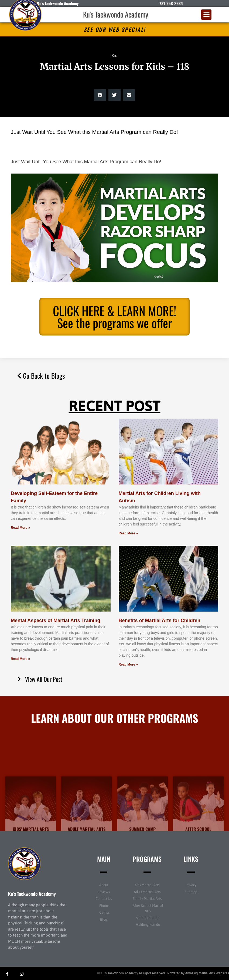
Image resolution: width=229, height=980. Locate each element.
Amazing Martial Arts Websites (207, 973)
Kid (115, 55)
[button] (206, 15)
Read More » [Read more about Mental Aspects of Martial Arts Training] (20, 659)
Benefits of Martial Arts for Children (160, 620)
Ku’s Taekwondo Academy (32, 894)
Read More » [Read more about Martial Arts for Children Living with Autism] (128, 533)
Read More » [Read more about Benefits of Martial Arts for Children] (128, 664)
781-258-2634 (171, 3)
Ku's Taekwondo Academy (116, 14)
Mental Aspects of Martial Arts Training (56, 620)
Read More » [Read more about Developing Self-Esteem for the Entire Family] (20, 528)
